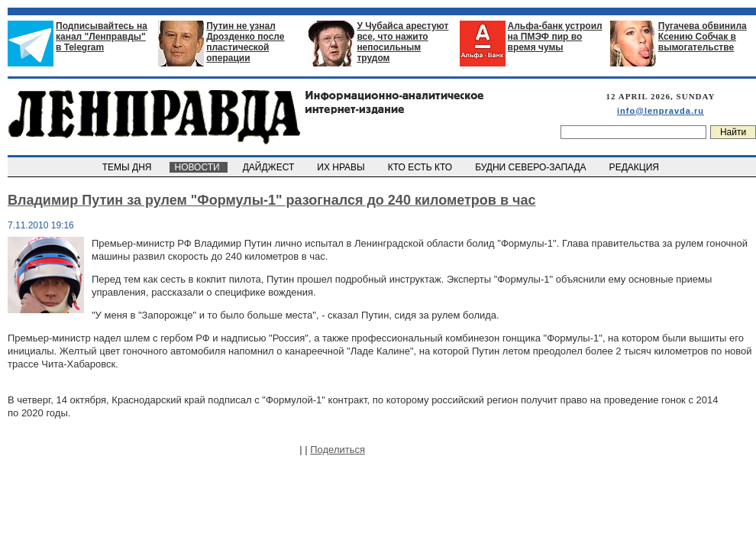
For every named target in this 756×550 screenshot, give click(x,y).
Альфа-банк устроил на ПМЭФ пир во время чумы (555, 37)
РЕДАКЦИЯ (635, 167)
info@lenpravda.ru (661, 111)
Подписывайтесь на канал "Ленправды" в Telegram (102, 37)
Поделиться (338, 450)
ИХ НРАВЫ (342, 167)
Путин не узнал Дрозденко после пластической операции (245, 42)
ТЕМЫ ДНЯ (128, 167)
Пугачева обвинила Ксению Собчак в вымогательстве (703, 37)
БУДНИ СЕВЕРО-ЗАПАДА (531, 167)
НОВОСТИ (199, 167)
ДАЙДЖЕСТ (270, 167)
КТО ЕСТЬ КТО (421, 167)
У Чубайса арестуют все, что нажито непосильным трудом (402, 42)
